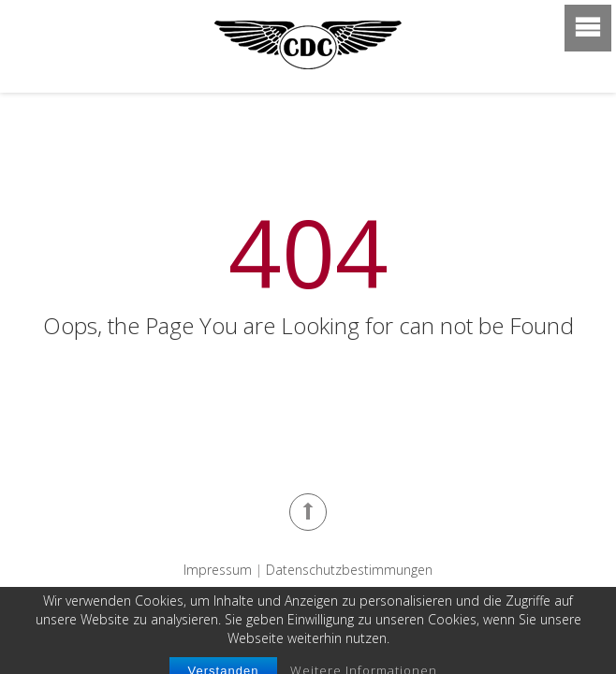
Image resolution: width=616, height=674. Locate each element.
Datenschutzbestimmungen (349, 570)
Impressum (218, 570)
